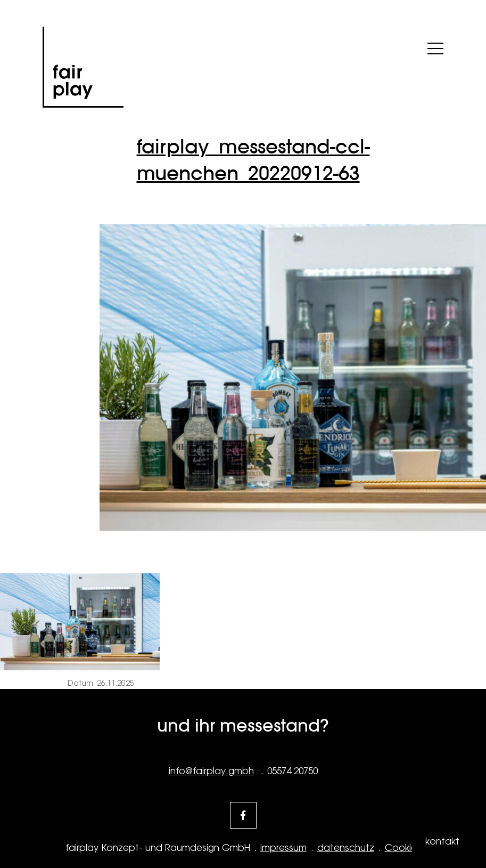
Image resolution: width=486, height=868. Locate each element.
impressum (283, 848)
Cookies (403, 848)
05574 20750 (293, 771)
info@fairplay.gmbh (211, 771)
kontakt (442, 841)
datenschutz (346, 848)
